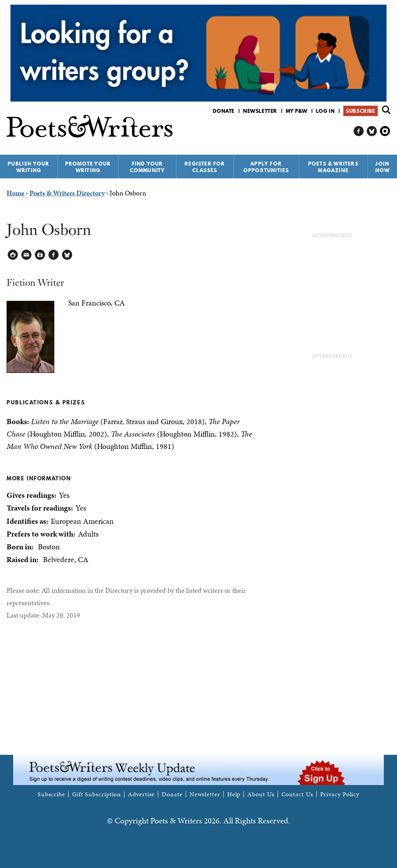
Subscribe (360, 111)
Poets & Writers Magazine (333, 167)
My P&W (297, 111)
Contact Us (297, 794)
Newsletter (260, 111)
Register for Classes (205, 167)
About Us (261, 794)
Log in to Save (40, 255)
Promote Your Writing (88, 167)
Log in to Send (27, 255)
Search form (386, 110)
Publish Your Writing (28, 167)
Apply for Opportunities (266, 167)
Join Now (383, 167)
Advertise (141, 794)
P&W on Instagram (385, 131)
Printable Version (13, 255)
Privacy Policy (340, 794)
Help (234, 794)
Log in (325, 111)
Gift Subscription (97, 794)
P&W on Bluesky (372, 131)
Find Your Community (148, 167)
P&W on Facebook (359, 131)
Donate (224, 111)
